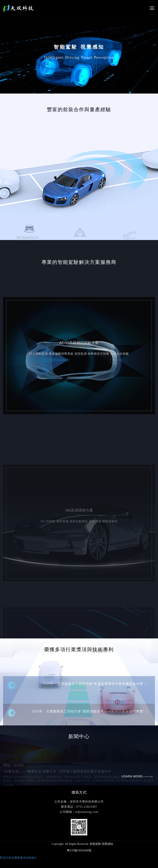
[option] (79, 155)
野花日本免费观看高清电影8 (18, 858)
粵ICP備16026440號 (79, 851)
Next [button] (156, 155)
